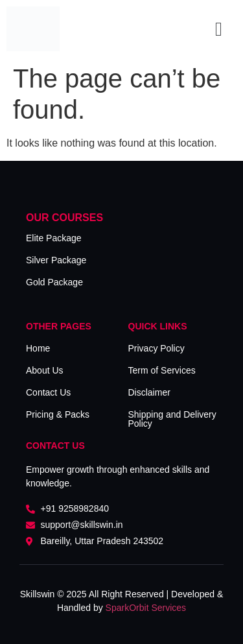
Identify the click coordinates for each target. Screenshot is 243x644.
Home (38, 348)
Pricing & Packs (58, 414)
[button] (219, 29)
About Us (45, 370)
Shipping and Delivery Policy (172, 419)
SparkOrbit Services (146, 608)
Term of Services (162, 370)
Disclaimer (149, 392)
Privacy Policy (156, 348)
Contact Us (48, 392)
